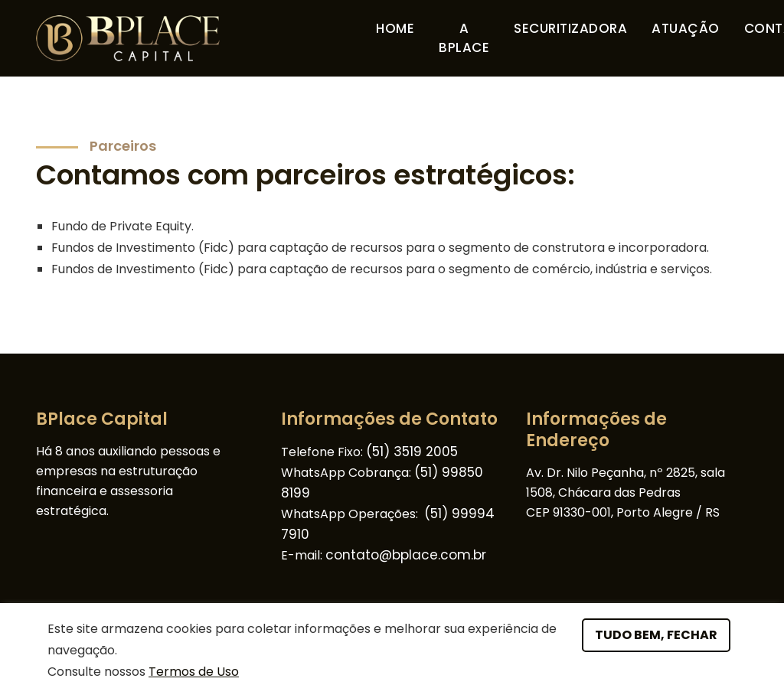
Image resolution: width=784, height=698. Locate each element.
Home (395, 28)
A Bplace (467, 38)
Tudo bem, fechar (656, 635)
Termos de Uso (194, 672)
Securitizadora (570, 28)
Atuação (686, 28)
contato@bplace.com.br (406, 555)
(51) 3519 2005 (412, 452)
